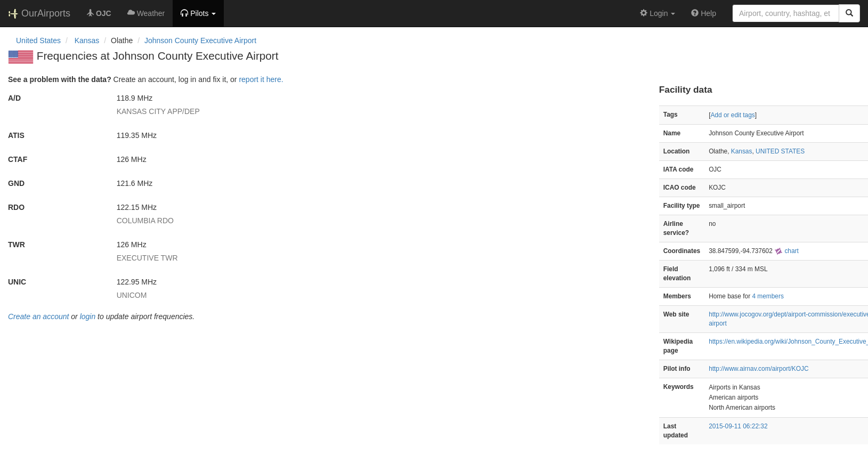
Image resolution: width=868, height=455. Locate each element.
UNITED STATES (780, 151)
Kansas (742, 151)
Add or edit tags (732, 115)
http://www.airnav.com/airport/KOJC (759, 369)
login (88, 316)
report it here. (261, 79)
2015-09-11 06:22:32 (738, 426)
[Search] (849, 13)
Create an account (38, 316)
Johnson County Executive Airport (200, 40)
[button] (198, 13)
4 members (768, 296)
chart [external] (786, 251)
